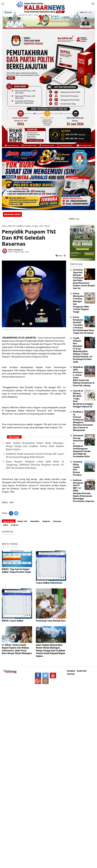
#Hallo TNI (22, 521)
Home (4, 226)
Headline (20, 226)
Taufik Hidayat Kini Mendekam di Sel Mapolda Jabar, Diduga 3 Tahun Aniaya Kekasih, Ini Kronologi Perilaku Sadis (83, 350)
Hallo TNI (12, 226)
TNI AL (47, 226)
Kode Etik (82, 671)
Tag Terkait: (9, 521)
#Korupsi (57, 521)
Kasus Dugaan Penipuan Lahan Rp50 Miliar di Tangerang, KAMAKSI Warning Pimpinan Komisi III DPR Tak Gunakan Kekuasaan (35, 465)
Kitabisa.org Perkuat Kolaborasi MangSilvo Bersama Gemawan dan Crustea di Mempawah (83, 421)
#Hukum (46, 521)
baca (59, 256)
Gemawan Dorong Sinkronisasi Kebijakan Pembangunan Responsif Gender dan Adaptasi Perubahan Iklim (82, 446)
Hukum (28, 226)
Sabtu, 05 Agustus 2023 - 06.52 (18, 252)
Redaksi (71, 671)
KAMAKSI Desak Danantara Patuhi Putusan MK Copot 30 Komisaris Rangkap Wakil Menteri (35, 455)
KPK (41, 226)
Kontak (71, 674)
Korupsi (35, 226)
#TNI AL (15, 525)
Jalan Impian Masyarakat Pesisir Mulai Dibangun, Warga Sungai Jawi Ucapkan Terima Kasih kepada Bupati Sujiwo (35, 446)
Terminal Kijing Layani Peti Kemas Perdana (78, 468)
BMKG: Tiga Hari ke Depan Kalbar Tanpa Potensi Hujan (16, 571)
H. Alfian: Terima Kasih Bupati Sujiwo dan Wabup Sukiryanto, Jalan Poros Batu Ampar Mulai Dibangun (17, 649)
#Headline (35, 521)
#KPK (5, 525)
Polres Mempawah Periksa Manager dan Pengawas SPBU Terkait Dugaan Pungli (81, 303)
